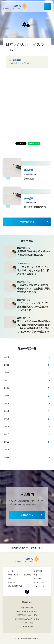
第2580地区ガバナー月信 (27, 615)
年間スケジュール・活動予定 (19, 575)
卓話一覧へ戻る (27, 222)
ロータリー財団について (35, 207)
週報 (36, 575)
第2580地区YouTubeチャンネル (27, 619)
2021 (7, 388)
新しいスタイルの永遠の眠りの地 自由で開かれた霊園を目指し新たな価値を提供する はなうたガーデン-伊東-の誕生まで (33, 326)
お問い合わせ (39, 582)
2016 (7, 403)
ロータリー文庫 (27, 627)
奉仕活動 (37, 579)
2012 (7, 434)
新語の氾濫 (29, 179)
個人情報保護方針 (20, 548)
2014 (7, 419)
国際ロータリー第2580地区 (27, 612)
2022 (7, 380)
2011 (7, 442)
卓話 (10, 579)
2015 (7, 411)
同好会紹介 (13, 582)
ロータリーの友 (27, 623)
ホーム (11, 571)
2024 (7, 365)
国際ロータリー (27, 608)
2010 (7, 450)
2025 (7, 357)
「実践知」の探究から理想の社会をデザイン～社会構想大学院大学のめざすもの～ (33, 289)
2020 (7, 396)
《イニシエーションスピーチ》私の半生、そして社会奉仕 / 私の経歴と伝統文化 (33, 270)
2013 (7, 426)
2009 (7, 457)
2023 (7, 373)
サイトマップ (37, 548)
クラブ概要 (38, 571)
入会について (27, 515)
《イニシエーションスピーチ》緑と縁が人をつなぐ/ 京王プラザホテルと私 (33, 307)
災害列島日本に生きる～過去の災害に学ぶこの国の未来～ (33, 253)
